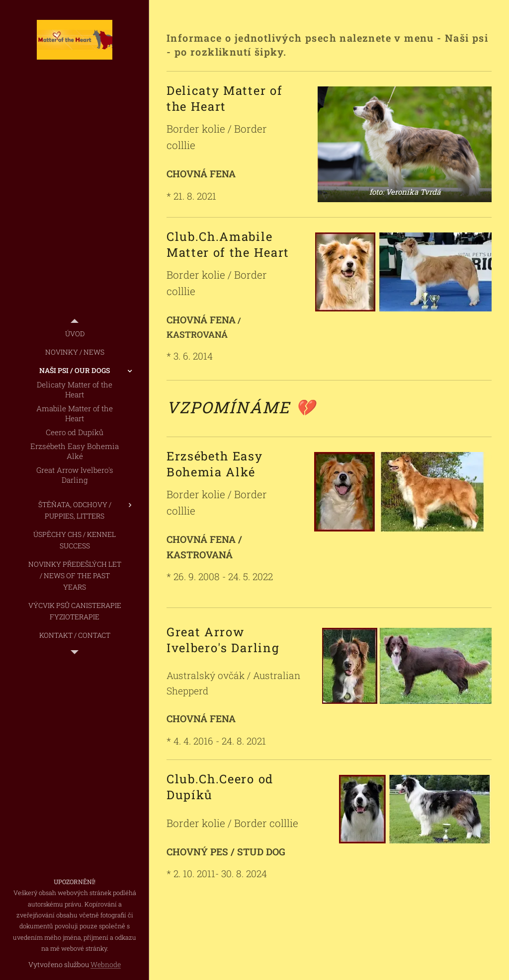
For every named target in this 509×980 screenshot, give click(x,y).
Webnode (106, 964)
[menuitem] (75, 334)
